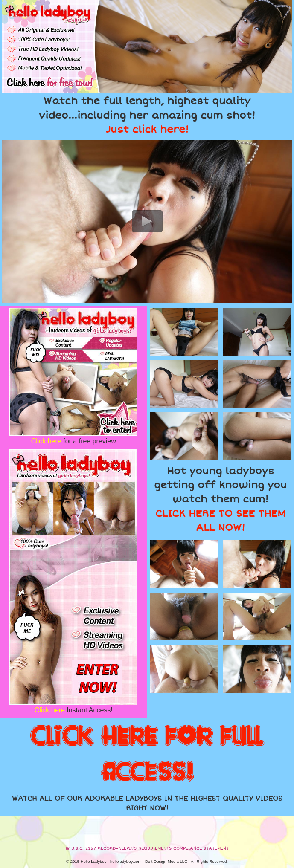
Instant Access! (74, 710)
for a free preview (74, 441)
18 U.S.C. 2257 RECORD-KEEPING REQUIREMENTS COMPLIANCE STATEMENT (147, 848)
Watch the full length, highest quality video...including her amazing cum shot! (147, 115)
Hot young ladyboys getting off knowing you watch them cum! (220, 499)
